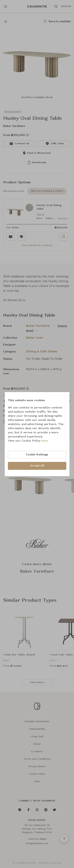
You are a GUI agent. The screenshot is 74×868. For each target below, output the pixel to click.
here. (45, 441)
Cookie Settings (37, 455)
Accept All (37, 466)
